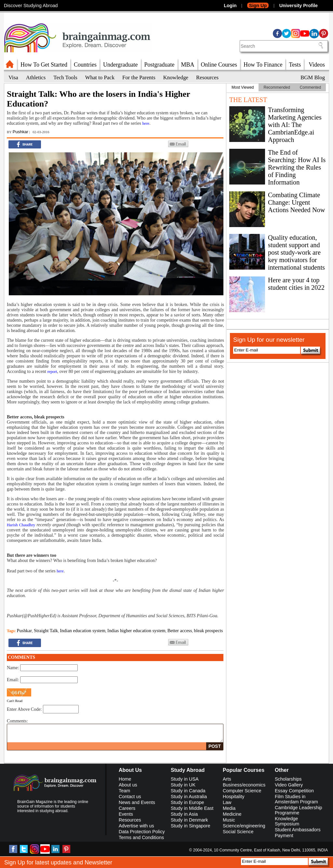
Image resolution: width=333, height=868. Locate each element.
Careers (127, 808)
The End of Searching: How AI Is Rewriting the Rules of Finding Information (297, 167)
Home (125, 779)
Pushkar (20, 132)
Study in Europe (187, 802)
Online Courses (219, 65)
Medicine (232, 814)
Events (126, 814)
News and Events (137, 802)
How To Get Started (44, 65)
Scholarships (288, 779)
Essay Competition (294, 791)
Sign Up (258, 6)
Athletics (36, 77)
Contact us (130, 797)
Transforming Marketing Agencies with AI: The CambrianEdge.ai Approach (295, 125)
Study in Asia (184, 814)
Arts (227, 779)
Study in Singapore (191, 826)
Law (227, 802)
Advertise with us (136, 826)
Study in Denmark (189, 820)
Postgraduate (160, 65)
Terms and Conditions (141, 837)
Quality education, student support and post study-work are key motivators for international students (296, 252)
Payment (284, 836)
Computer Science (242, 791)
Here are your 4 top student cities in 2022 (296, 284)
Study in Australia (189, 797)
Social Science (238, 832)
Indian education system (83, 631)
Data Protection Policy (142, 832)
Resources (207, 77)
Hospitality (233, 797)
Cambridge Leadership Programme (299, 810)
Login (230, 6)
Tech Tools (65, 77)
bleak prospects (208, 631)
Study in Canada (188, 791)
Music (229, 820)
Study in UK (183, 785)
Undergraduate (120, 65)
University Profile (299, 6)
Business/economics (244, 785)
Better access (180, 631)
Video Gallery (289, 785)
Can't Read (15, 701)
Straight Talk (46, 631)
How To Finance (263, 65)
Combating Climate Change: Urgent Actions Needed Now (297, 202)
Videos (317, 65)
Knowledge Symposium (287, 821)
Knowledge (176, 77)
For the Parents (139, 77)
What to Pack (100, 77)
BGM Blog (313, 77)
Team (124, 791)
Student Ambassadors (298, 830)
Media (229, 808)
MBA (188, 65)
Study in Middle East (192, 808)
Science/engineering (244, 826)
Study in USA (185, 779)
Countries (85, 65)
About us (128, 785)
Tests (295, 65)
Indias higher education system (136, 631)
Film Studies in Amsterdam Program (296, 799)
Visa (13, 77)
